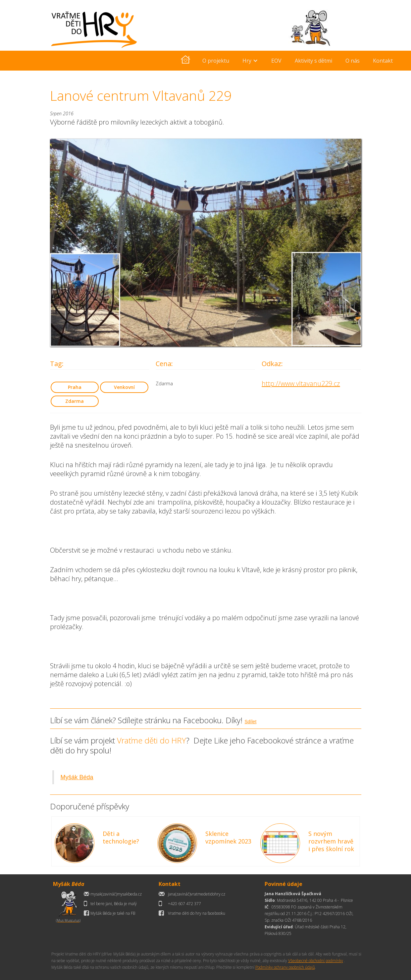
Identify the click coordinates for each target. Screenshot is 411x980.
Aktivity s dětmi (313, 61)
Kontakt (383, 61)
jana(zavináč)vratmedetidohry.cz (197, 894)
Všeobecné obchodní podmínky (316, 961)
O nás (353, 61)
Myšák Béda (77, 777)
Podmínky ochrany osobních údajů (285, 967)
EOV (276, 61)
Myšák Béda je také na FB (113, 913)
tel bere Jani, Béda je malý (114, 904)
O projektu (216, 61)
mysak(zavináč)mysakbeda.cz (116, 894)
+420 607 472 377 (184, 904)
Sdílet (251, 722)
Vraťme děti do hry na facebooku (197, 913)
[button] (250, 61)
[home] (185, 61)
